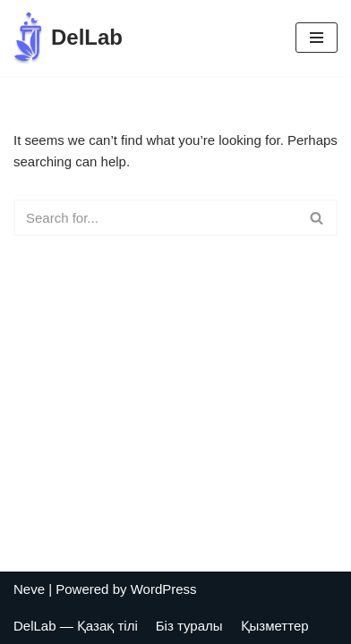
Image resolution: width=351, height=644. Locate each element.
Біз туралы (189, 626)
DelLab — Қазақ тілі (76, 626)
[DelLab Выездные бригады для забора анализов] (68, 38)
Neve (29, 589)
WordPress (164, 589)
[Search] (155, 218)
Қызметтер (275, 626)
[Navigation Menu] (317, 38)
